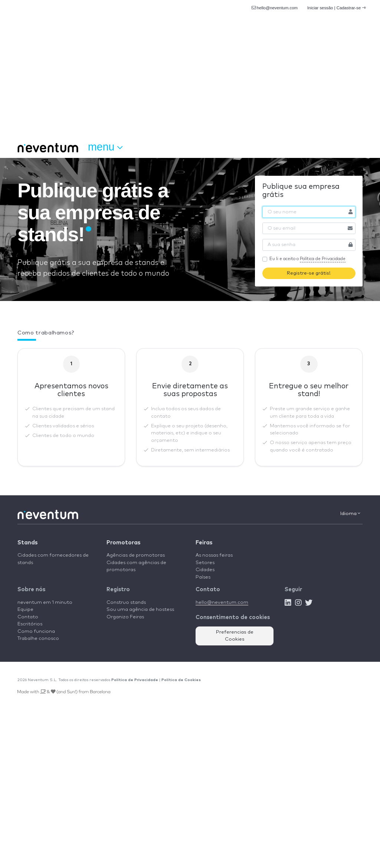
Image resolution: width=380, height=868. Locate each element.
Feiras (204, 543)
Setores (205, 563)
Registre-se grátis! (309, 273)
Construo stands (126, 603)
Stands (27, 543)
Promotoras (123, 543)
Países (203, 577)
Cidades (205, 570)
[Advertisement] (190, 82)
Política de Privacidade (323, 259)
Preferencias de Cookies (235, 636)
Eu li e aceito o (307, 259)
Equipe (25, 610)
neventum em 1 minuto (45, 603)
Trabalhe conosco (38, 639)
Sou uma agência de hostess (140, 610)
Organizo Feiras (125, 617)
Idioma (350, 514)
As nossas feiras (214, 555)
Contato (28, 617)
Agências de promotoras (136, 555)
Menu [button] (105, 147)
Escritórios (30, 624)
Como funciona (36, 631)
